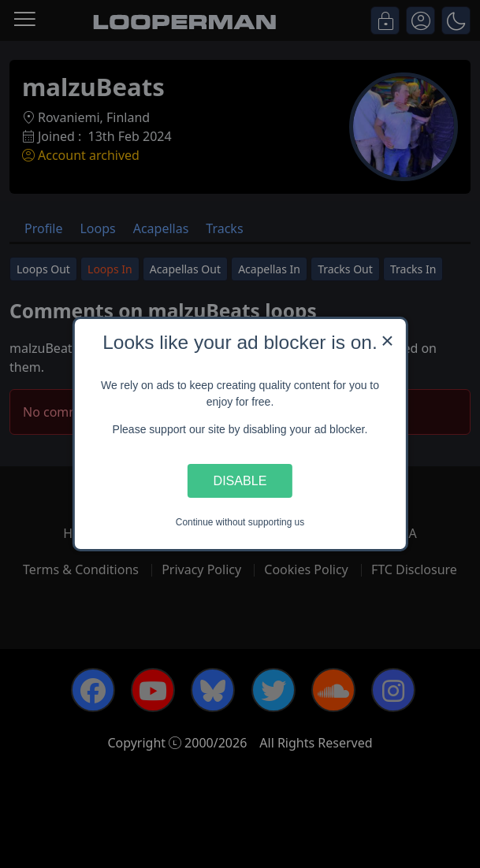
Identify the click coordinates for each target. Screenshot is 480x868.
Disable (240, 480)
